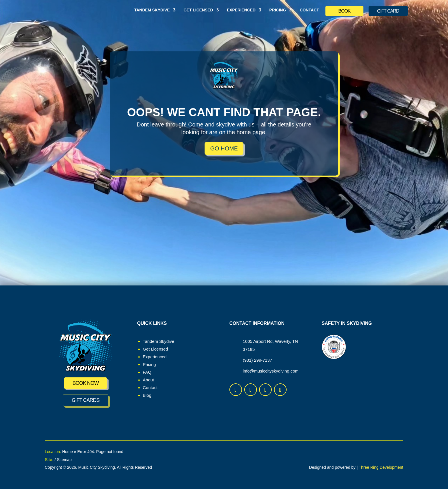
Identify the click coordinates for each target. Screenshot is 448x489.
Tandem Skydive (152, 10)
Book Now (86, 383)
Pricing (277, 10)
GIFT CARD (388, 11)
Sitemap (64, 460)
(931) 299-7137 (258, 360)
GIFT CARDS (86, 400)
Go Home (224, 148)
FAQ (147, 372)
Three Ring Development (381, 467)
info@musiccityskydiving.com (271, 371)
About (148, 380)
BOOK (344, 11)
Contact (309, 10)
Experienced (241, 10)
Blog (147, 395)
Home (68, 452)
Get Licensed (198, 10)
